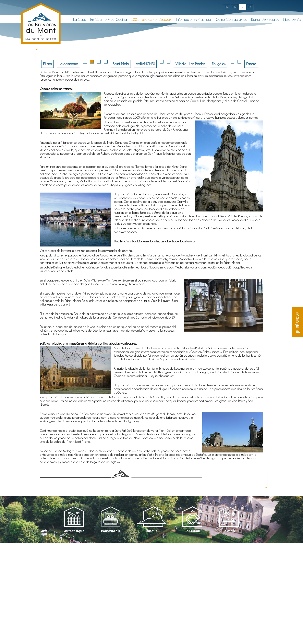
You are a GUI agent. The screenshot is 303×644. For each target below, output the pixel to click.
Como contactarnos (231, 19)
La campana (68, 64)
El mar (47, 64)
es (242, 7)
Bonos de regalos (265, 19)
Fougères (219, 64)
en (234, 7)
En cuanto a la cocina (109, 19)
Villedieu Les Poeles (190, 64)
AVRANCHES (145, 64)
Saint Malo (121, 64)
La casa (80, 19)
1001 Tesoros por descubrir (152, 19)
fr (226, 7)
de (250, 7)
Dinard (251, 64)
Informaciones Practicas (194, 19)
